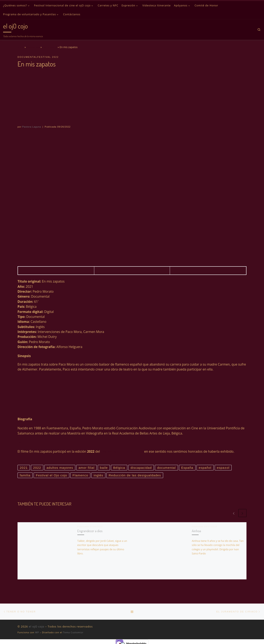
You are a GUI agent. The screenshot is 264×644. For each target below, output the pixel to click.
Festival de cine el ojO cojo (122, 451)
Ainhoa (196, 531)
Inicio (21, 47)
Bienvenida (33, 47)
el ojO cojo (37, 627)
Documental (50, 47)
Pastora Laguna (32, 127)
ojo (20, 442)
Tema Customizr (73, 633)
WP (37, 633)
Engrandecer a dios (90, 531)
